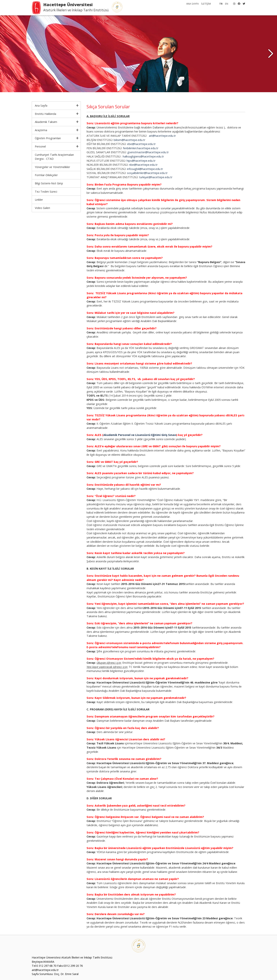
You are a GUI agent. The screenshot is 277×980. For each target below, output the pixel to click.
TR (221, 4)
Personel (40, 146)
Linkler (39, 200)
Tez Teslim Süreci (46, 192)
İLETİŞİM (206, 4)
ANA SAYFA (192, 4)
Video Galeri (42, 208)
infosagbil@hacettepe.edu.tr (145, 169)
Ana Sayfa (41, 106)
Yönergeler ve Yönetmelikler (52, 167)
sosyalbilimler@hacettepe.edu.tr (147, 173)
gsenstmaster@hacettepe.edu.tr (148, 152)
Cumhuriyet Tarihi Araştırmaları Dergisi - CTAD (54, 157)
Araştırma (41, 130)
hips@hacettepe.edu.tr (141, 161)
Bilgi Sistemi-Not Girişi (49, 183)
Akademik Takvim (46, 122)
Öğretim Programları (48, 138)
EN (227, 4)
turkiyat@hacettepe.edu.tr (156, 177)
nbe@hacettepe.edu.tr (143, 165)
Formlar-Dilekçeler (46, 175)
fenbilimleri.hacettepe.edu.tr (141, 148)
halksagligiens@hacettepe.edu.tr (143, 156)
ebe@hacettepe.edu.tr (141, 144)
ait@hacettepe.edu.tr (162, 136)
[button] (271, 54)
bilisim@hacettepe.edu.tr (129, 140)
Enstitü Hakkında (45, 114)
